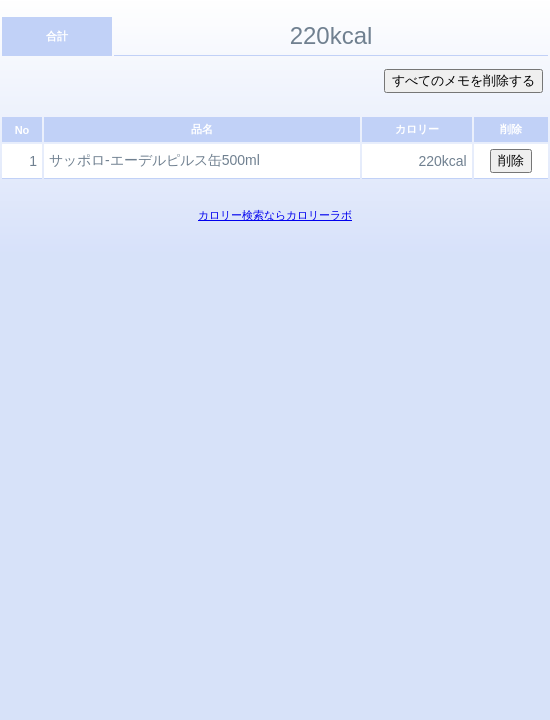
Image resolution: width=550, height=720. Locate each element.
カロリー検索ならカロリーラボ (275, 215)
